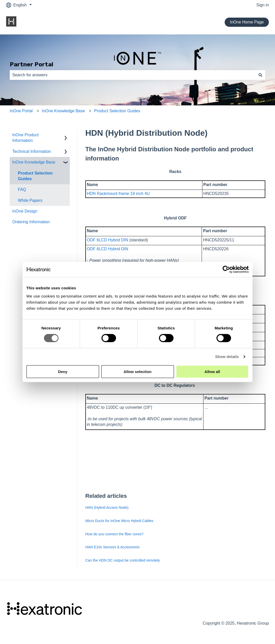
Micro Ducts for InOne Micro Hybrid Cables (119, 521)
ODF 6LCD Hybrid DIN (108, 240)
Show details (227, 357)
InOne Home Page (247, 22)
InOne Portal (21, 111)
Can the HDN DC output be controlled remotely (123, 560)
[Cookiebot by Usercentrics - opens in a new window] (226, 269)
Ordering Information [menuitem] (31, 222)
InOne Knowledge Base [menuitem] (34, 162)
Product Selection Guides (117, 111)
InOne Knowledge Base (63, 111)
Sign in (263, 5)
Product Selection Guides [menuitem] (35, 176)
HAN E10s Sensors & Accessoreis (112, 547)
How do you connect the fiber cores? (114, 534)
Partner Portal (31, 64)
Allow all (212, 372)
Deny (63, 372)
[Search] (260, 75)
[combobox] (133, 75)
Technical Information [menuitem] (32, 151)
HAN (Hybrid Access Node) (107, 507)
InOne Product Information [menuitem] (25, 138)
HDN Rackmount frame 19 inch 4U (118, 194)
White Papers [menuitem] (30, 200)
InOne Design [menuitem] (25, 211)
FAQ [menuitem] (22, 189)
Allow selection (137, 372)
